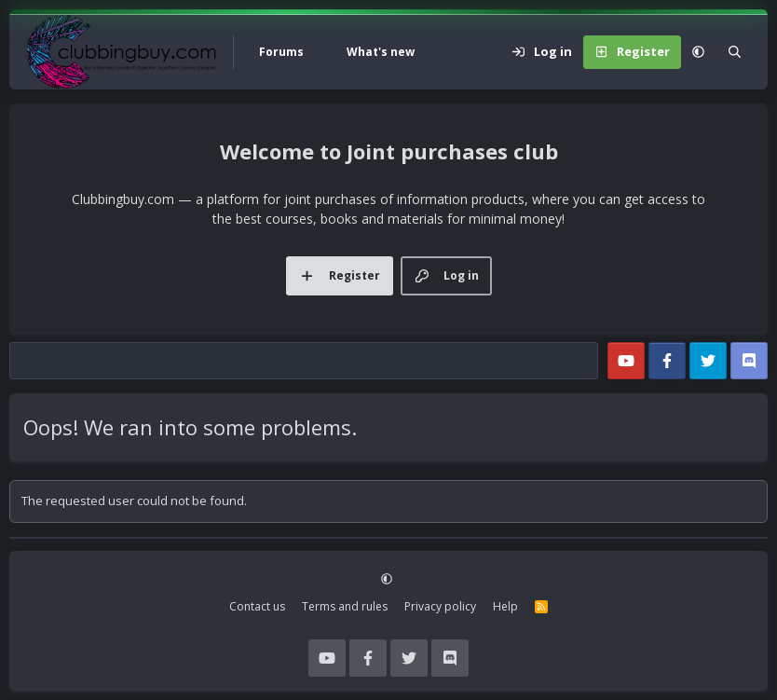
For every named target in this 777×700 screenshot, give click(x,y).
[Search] (735, 52)
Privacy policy (440, 606)
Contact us (257, 606)
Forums (281, 52)
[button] (325, 52)
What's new (381, 52)
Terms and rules (345, 606)
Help (505, 606)
